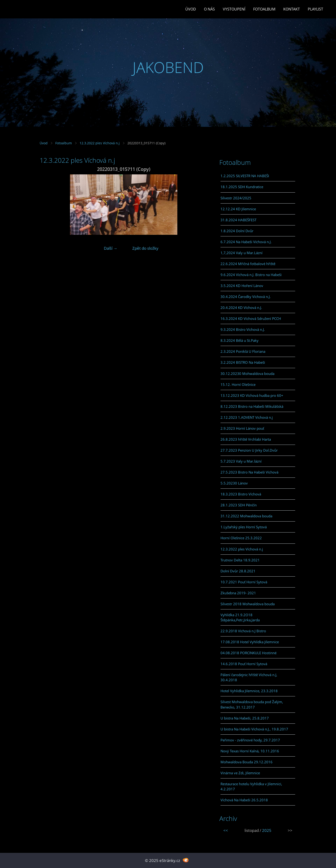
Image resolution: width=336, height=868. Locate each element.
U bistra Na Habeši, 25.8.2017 (245, 718)
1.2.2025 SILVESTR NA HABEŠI (245, 176)
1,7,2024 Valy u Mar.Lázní (241, 253)
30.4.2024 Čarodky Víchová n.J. (246, 297)
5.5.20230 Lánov (234, 483)
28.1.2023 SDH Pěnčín (239, 505)
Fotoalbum (264, 9)
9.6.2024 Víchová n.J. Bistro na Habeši (251, 275)
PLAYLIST (315, 9)
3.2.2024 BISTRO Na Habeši (243, 362)
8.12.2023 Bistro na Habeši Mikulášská (252, 406)
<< (226, 830)
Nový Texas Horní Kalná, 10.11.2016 (250, 751)
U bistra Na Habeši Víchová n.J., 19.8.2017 (254, 729)
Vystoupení (234, 9)
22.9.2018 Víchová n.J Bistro (243, 631)
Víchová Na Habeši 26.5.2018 (244, 800)
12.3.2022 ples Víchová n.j (100, 143)
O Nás (209, 9)
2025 (267, 830)
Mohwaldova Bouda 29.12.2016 (247, 762)
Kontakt (292, 9)
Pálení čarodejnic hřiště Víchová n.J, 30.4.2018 (249, 677)
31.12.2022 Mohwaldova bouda (246, 516)
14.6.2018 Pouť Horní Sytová (244, 664)
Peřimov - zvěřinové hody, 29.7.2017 (250, 740)
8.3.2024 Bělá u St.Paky (240, 340)
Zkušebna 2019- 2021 (238, 593)
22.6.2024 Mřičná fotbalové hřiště (248, 264)
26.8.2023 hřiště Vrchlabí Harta (246, 439)
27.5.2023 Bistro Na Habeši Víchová (249, 472)
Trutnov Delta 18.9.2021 (240, 560)
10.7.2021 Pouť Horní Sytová (244, 582)
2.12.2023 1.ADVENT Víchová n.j (247, 417)
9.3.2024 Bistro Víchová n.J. (243, 329)
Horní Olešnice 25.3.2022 (241, 538)
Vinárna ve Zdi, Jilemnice (240, 773)
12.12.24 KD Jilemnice (238, 209)
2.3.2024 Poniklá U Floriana (243, 351)
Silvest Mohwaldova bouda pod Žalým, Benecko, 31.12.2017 (252, 704)
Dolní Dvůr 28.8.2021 (238, 571)
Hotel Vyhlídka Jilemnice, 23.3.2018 (249, 691)
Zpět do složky (145, 248)
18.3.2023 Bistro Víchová (241, 494)
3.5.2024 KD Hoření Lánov (242, 286)
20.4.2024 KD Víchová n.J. (241, 308)
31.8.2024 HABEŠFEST (238, 220)
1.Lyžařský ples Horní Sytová (244, 527)
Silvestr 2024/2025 (236, 198)
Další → (111, 248)
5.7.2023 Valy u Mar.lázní (241, 461)
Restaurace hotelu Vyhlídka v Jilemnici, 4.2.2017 (251, 786)
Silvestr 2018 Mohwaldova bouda (248, 604)
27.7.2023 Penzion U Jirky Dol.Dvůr (249, 450)
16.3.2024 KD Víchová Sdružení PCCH (251, 318)
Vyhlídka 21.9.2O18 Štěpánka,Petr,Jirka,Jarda (240, 617)
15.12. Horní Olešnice (238, 384)
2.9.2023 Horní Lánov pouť (242, 428)
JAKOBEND (168, 67)
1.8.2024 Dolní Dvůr (237, 231)
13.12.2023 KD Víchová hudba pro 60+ (252, 395)
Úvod (191, 9)
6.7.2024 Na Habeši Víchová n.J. (246, 242)
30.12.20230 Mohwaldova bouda (247, 373)
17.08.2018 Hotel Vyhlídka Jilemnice (250, 642)
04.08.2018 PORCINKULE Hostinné (248, 653)
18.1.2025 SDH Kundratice (242, 187)
